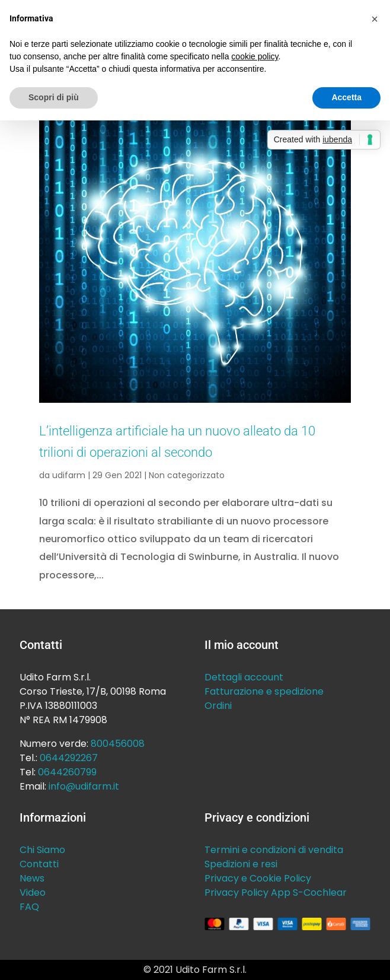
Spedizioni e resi (241, 864)
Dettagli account (244, 677)
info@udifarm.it (84, 786)
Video (33, 892)
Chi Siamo (42, 850)
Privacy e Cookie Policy (258, 878)
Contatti (39, 864)
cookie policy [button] (255, 56)
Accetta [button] (346, 97)
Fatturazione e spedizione (264, 691)
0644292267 (69, 758)
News (32, 878)
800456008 (118, 744)
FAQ (29, 907)
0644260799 (67, 772)
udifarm (69, 475)
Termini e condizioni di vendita (274, 850)
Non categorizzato (187, 475)
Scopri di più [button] (54, 97)
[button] (375, 19)
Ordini (218, 706)
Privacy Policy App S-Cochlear (276, 892)
